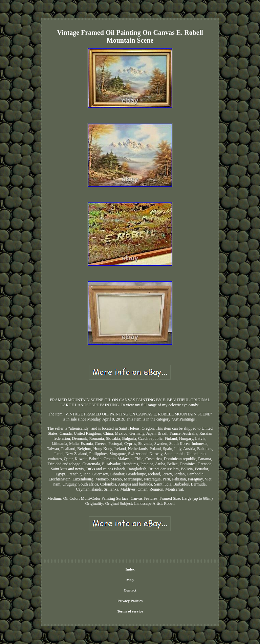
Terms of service (130, 611)
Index (130, 569)
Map (130, 580)
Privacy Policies (130, 601)
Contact (130, 590)
